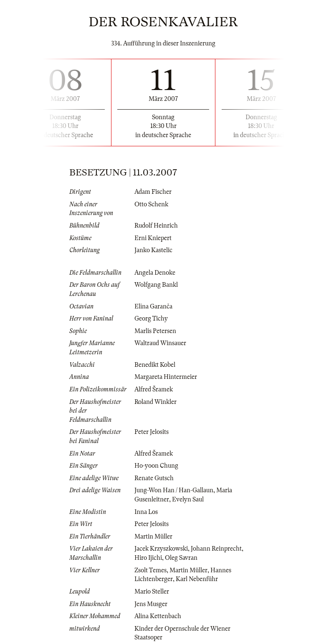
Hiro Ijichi (148, 558)
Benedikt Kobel (155, 365)
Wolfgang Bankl (156, 285)
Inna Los (146, 512)
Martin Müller (153, 536)
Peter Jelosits (152, 432)
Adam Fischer (153, 192)
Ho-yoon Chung (156, 466)
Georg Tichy (151, 318)
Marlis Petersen (155, 331)
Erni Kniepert (153, 238)
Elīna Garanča (153, 306)
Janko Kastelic (153, 250)
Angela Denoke (155, 273)
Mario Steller (152, 591)
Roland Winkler (155, 402)
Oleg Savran (181, 558)
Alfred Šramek (154, 389)
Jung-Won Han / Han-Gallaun (174, 490)
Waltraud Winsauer (160, 343)
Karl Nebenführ (197, 579)
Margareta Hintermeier (166, 377)
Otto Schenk (151, 204)
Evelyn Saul (188, 499)
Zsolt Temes (150, 570)
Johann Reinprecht (216, 549)
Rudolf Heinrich (156, 226)
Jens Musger (151, 604)
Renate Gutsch (154, 478)
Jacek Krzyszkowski (161, 549)
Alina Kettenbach (158, 616)
